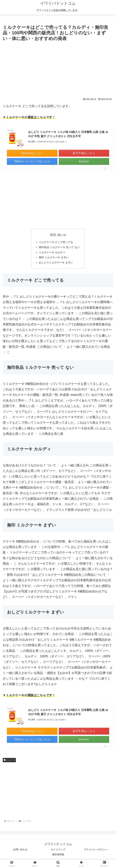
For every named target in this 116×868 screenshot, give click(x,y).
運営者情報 (58, 857)
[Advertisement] (58, 68)
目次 (53, 235)
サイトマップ (58, 852)
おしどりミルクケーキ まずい (56, 265)
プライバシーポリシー (96, 852)
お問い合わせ (20, 852)
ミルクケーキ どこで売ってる (56, 242)
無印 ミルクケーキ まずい (54, 259)
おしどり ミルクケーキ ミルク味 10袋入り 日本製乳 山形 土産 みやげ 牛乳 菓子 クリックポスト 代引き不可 (68, 134)
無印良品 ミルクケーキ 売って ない (59, 248)
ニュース (9, 762)
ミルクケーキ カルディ (52, 254)
